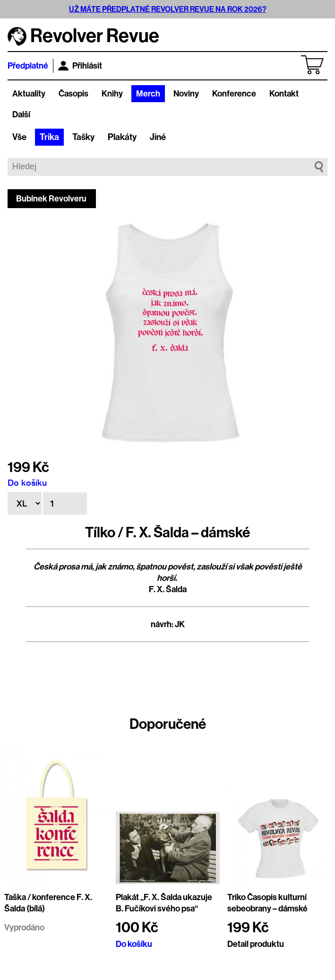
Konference (234, 94)
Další (21, 114)
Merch (148, 94)
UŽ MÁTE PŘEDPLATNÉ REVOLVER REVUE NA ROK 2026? (168, 9)
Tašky (83, 137)
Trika (49, 137)
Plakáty (122, 137)
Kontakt (284, 94)
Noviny (186, 94)
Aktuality (29, 94)
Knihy (112, 94)
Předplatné (28, 66)
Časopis (73, 94)
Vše (19, 137)
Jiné (158, 137)
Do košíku (27, 482)
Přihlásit (80, 66)
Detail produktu (256, 944)
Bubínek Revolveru (51, 199)
